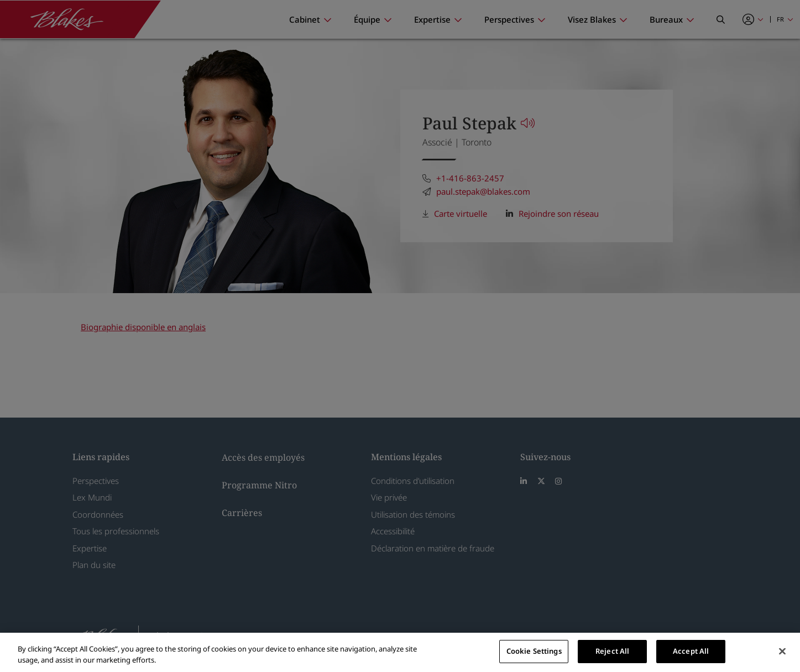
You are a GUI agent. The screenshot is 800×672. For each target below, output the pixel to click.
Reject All (612, 651)
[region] (400, 652)
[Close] (782, 651)
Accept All (691, 651)
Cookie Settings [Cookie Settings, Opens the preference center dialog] (534, 651)
